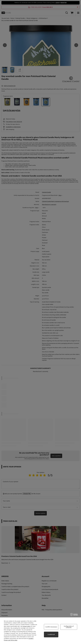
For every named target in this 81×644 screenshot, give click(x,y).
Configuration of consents (69, 627)
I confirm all (51, 635)
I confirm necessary (51, 627)
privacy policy (27, 626)
